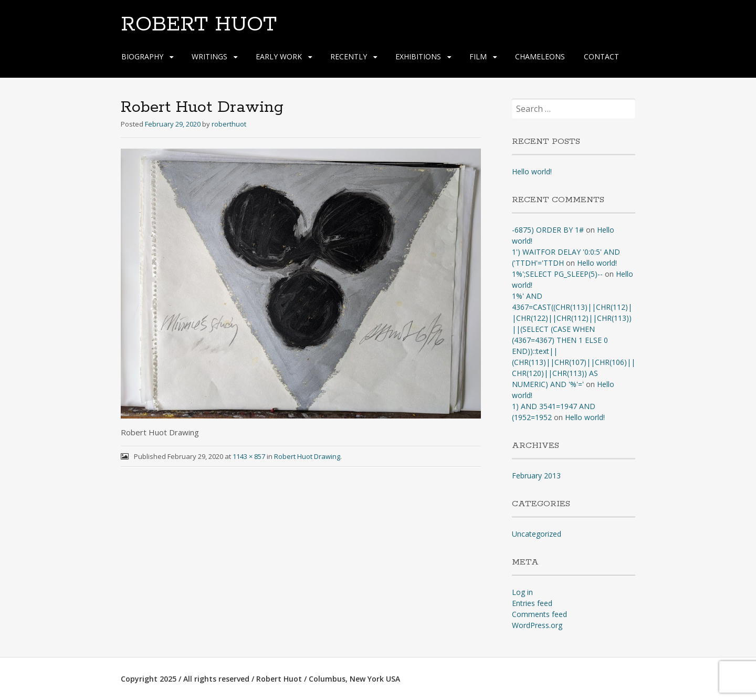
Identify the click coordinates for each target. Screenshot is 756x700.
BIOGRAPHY (142, 56)
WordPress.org (537, 625)
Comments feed (539, 614)
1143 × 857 (249, 456)
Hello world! (532, 171)
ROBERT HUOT (199, 25)
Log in (522, 592)
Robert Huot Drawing (307, 456)
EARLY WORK (279, 56)
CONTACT (601, 56)
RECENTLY (349, 56)
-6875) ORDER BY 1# (548, 230)
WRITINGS (209, 56)
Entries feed (532, 603)
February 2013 (536, 476)
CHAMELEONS (540, 56)
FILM (478, 56)
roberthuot (229, 124)
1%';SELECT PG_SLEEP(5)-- (557, 274)
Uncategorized (537, 534)
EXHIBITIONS (418, 56)
